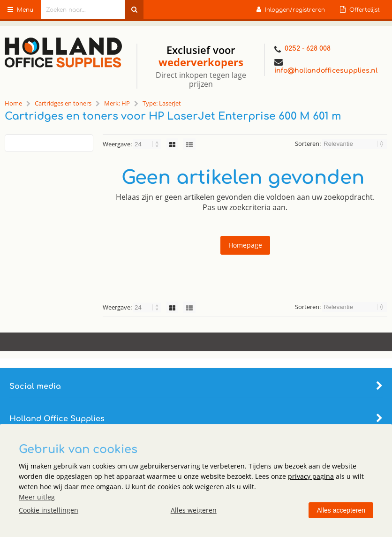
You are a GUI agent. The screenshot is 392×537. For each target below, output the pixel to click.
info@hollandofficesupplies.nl (326, 66)
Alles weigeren (194, 510)
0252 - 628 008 (302, 49)
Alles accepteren (341, 510)
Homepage (245, 245)
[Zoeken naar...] (134, 9)
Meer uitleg (37, 497)
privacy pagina (311, 476)
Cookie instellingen (49, 510)
